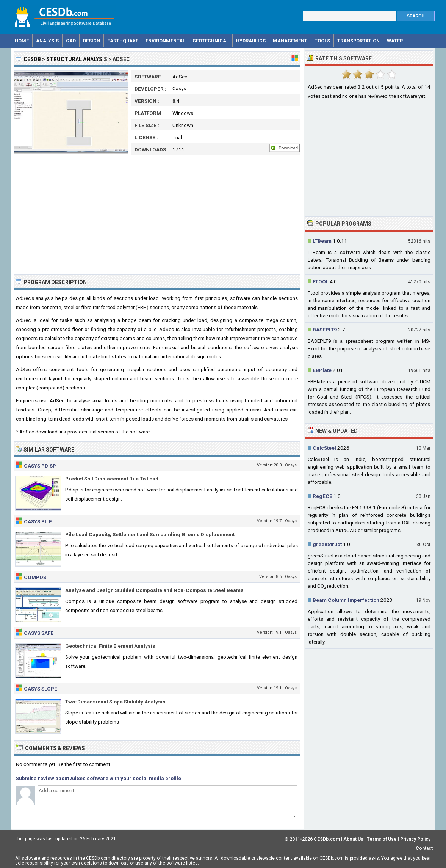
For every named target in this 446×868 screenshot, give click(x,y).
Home (22, 41)
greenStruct (327, 544)
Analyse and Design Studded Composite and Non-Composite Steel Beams (154, 590)
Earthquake (123, 41)
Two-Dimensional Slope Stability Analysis (115, 702)
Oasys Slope (41, 689)
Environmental (165, 41)
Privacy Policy (415, 839)
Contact (424, 848)
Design (92, 41)
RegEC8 (322, 496)
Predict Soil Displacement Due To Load (112, 479)
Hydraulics (251, 41)
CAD (71, 41)
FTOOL (321, 281)
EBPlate (322, 370)
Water (395, 41)
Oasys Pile (38, 521)
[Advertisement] (157, 215)
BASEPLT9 (325, 330)
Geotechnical (211, 41)
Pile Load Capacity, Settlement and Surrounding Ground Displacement (150, 534)
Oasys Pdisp (40, 466)
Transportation (358, 41)
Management (290, 41)
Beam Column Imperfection (346, 600)
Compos (35, 577)
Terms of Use (382, 839)
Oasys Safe (39, 633)
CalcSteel (324, 448)
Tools (322, 41)
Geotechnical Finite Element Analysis (110, 646)
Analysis (47, 41)
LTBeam (322, 241)
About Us (353, 839)
